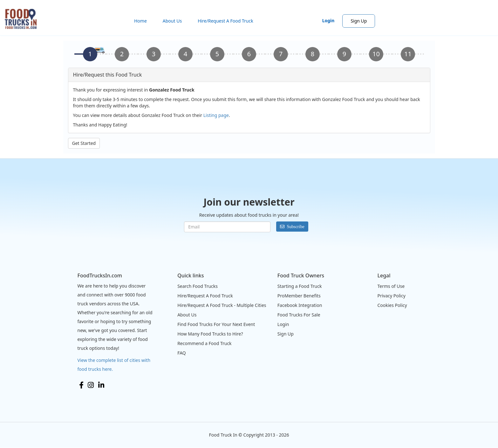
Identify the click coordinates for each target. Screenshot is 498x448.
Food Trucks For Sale (299, 315)
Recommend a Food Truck (204, 343)
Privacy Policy (391, 296)
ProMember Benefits (299, 296)
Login (328, 20)
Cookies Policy (392, 305)
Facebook (81, 385)
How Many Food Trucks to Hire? (210, 334)
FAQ (182, 353)
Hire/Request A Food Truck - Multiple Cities (222, 305)
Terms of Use (391, 286)
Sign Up (359, 21)
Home (140, 21)
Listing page (216, 115)
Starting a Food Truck (300, 286)
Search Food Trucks (198, 286)
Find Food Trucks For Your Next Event (216, 324)
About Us (172, 21)
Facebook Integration (300, 305)
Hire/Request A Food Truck (225, 21)
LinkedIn (101, 385)
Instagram (91, 385)
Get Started (84, 143)
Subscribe (295, 227)
